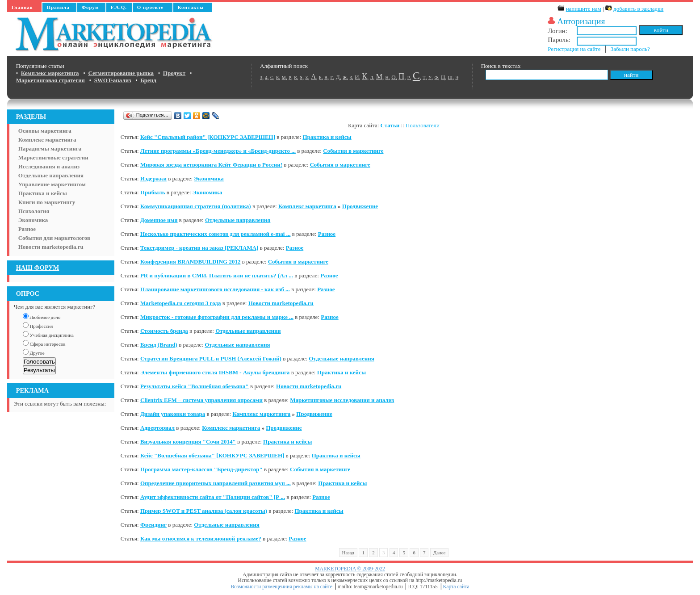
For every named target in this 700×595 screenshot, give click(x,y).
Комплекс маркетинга (47, 140)
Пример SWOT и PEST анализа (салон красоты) (204, 511)
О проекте (151, 7)
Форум (90, 7)
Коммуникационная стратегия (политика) (196, 206)
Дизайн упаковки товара (173, 414)
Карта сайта (456, 587)
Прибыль (153, 192)
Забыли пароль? (630, 49)
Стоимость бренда (164, 331)
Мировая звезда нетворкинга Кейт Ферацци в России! (211, 165)
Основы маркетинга (45, 131)
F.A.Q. (119, 7)
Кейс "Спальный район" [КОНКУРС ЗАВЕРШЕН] (208, 137)
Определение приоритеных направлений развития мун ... (216, 483)
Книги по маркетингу (47, 202)
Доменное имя (159, 220)
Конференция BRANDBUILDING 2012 (191, 262)
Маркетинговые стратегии (53, 157)
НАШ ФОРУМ (38, 268)
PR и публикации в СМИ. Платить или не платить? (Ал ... (217, 275)
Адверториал (157, 428)
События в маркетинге (353, 151)
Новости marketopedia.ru (51, 247)
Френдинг (153, 525)
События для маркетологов (54, 238)
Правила (58, 7)
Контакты (191, 7)
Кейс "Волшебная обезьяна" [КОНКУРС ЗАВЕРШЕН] (212, 455)
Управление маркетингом (52, 184)
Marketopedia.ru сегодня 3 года (181, 303)
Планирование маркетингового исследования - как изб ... (215, 289)
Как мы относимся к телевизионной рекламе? (201, 538)
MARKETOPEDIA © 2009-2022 (350, 569)
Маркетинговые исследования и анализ (342, 400)
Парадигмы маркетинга (50, 149)
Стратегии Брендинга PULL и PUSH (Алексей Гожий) (211, 358)
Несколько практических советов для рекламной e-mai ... (216, 234)
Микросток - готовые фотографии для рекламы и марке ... (217, 317)
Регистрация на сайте (574, 49)
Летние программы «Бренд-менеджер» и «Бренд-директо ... (218, 151)
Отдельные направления (51, 175)
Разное (27, 229)
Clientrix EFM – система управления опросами (201, 400)
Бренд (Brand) (159, 345)
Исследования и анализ (49, 166)
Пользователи (423, 125)
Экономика (33, 220)
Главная (22, 7)
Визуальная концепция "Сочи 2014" (188, 442)
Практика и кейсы (43, 193)
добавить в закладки (638, 9)
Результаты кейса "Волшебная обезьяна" (195, 386)
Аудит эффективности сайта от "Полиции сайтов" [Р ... (213, 497)
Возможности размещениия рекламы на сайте (281, 587)
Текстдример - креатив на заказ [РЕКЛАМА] (199, 248)
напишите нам (584, 9)
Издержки (153, 178)
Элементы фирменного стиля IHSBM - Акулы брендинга (215, 372)
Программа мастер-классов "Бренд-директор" (201, 469)
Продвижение (360, 206)
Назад (348, 553)
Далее (440, 553)
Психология (34, 211)
